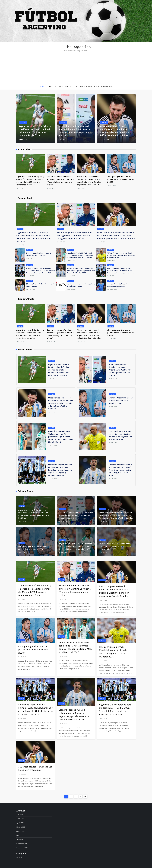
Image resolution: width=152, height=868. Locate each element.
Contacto (52, 87)
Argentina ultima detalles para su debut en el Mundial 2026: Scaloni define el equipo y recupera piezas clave (121, 271)
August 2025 (21, 831)
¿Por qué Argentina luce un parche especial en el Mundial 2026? (120, 179)
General (23, 123)
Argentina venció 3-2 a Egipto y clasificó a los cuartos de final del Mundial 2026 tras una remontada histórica (59, 370)
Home (42, 87)
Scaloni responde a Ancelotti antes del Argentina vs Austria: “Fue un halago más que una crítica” (74, 236)
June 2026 (20, 819)
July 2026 (20, 814)
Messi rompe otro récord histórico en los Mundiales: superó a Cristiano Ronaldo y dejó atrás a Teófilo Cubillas (116, 236)
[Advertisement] (76, 69)
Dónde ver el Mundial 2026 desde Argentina (93, 87)
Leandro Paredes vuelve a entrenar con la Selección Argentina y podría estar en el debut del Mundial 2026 (81, 271)
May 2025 (20, 835)
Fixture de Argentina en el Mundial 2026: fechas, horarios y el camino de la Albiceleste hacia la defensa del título (40, 271)
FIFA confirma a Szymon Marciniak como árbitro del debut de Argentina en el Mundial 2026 (121, 255)
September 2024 (22, 848)
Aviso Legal (65, 87)
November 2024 (22, 844)
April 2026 (20, 823)
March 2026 (21, 827)
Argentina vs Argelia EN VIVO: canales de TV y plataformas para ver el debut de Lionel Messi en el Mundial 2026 (80, 255)
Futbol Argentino (76, 47)
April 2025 (20, 839)
